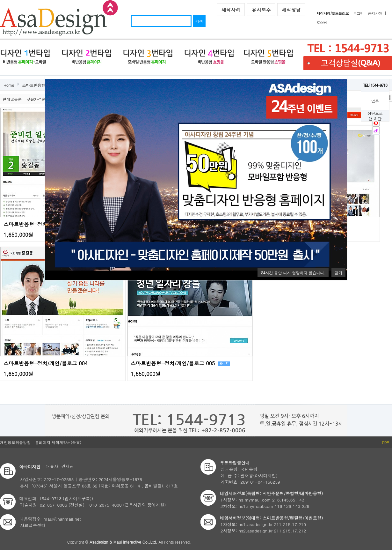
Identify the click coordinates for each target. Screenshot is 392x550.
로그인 (358, 13)
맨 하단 (375, 119)
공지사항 (375, 13)
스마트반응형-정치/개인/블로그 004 (46, 363)
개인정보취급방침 (15, 442)
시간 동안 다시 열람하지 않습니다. (293, 273)
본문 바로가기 (0, 0)
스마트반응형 (34, 85)
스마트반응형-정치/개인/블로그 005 (173, 363)
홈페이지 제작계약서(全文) (58, 442)
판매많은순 (12, 99)
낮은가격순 (36, 99)
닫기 (338, 273)
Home (9, 85)
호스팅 (322, 22)
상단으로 (375, 113)
